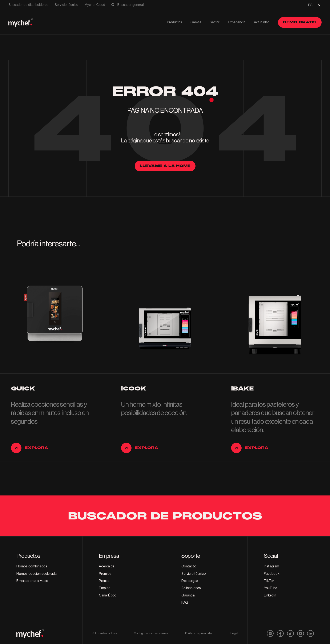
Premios (105, 574)
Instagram (271, 566)
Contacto (189, 566)
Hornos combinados (32, 566)
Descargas (190, 581)
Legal (234, 633)
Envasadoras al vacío (32, 581)
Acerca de (107, 566)
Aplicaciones (191, 588)
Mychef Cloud (95, 5)
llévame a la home (165, 166)
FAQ (185, 603)
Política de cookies (104, 633)
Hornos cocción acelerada (37, 574)
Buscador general (130, 5)
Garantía (188, 595)
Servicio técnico (66, 5)
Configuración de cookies (151, 633)
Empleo (105, 588)
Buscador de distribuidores (28, 5)
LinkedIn (270, 595)
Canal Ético (108, 595)
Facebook (272, 574)
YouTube (271, 588)
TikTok (269, 581)
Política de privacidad (199, 633)
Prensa (104, 581)
